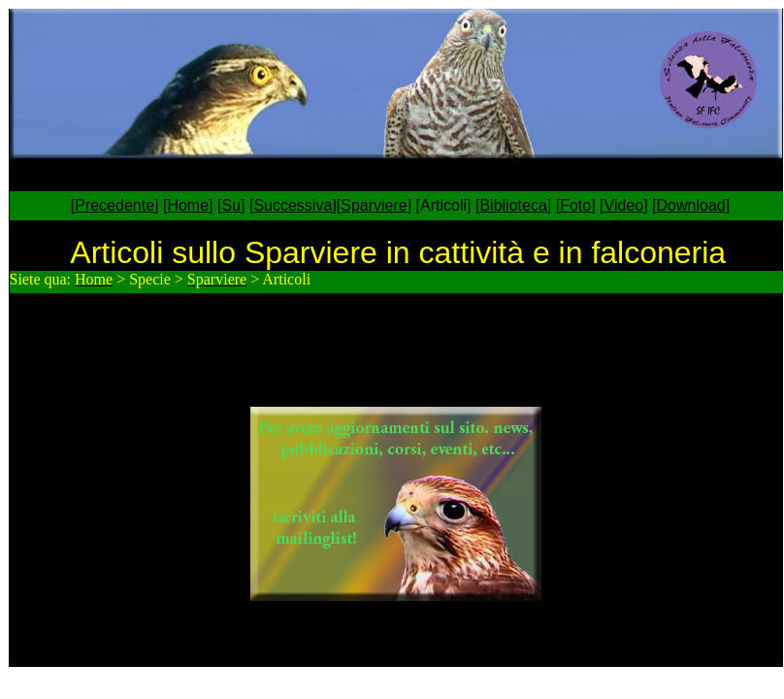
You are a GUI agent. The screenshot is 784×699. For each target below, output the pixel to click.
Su (231, 205)
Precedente (114, 205)
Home (188, 205)
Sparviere (374, 205)
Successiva (293, 205)
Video (624, 205)
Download (691, 205)
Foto (575, 205)
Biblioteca (513, 205)
